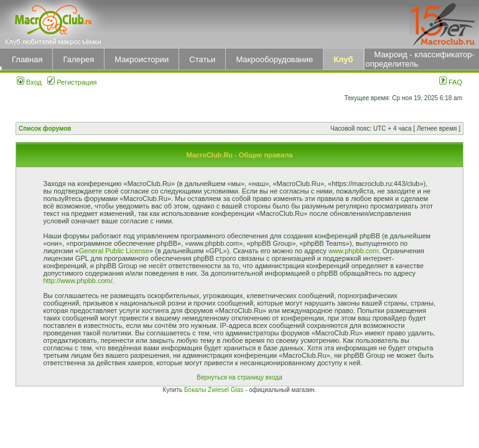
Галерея (78, 59)
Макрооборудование (274, 59)
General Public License (114, 251)
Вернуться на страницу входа (239, 377)
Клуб (343, 59)
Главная (27, 59)
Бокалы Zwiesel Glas (215, 390)
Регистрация (72, 82)
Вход (29, 82)
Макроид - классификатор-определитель (420, 59)
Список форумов (45, 128)
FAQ (451, 82)
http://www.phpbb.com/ (78, 281)
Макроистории (142, 59)
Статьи (202, 59)
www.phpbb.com (354, 251)
